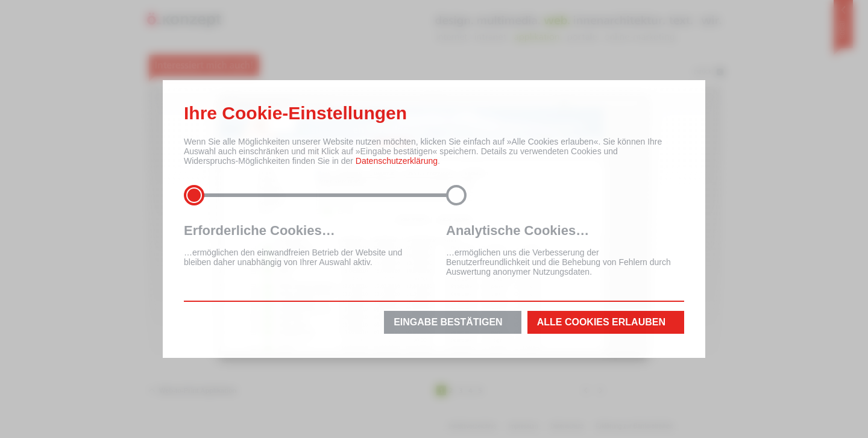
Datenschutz (567, 426)
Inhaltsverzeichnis (472, 426)
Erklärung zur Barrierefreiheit (635, 426)
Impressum (523, 426)
